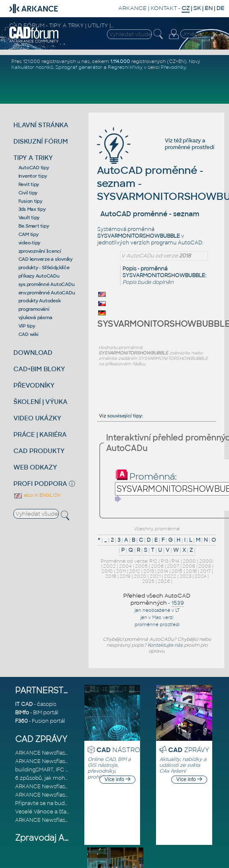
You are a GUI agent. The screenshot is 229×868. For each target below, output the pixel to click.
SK (197, 8)
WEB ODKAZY (35, 467)
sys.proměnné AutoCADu (47, 284)
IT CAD (24, 704)
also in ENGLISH (37, 495)
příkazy (192, 141)
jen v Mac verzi (157, 618)
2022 (170, 576)
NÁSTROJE (122, 750)
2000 (189, 561)
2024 (200, 576)
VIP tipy (27, 326)
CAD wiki (29, 334)
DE (220, 8)
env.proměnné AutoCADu (47, 293)
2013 (149, 571)
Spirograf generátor (79, 67)
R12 (153, 561)
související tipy (125, 416)
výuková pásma (35, 317)
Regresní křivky (125, 67)
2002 (109, 566)
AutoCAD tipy (34, 168)
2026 (164, 581)
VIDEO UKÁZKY (37, 418)
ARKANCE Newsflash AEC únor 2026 (62, 753)
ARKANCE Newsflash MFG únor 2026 (62, 761)
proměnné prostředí (190, 147)
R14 (176, 561)
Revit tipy (29, 184)
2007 (173, 566)
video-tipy (30, 243)
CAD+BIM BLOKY (39, 369)
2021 (155, 576)
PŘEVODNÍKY (34, 385)
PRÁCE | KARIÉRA (40, 434)
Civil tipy (28, 193)
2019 (125, 576)
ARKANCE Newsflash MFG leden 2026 (63, 795)
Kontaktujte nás (165, 645)
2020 (140, 576)
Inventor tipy (33, 176)
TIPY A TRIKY (33, 158)
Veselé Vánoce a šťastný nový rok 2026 (65, 812)
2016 (191, 571)
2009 (205, 566)
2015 (177, 571)
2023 (185, 576)
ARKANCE (133, 8)
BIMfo (22, 713)
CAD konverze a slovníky (46, 259)
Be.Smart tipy (34, 226)
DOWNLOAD (33, 353)
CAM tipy (29, 234)
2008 (189, 566)
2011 (121, 571)
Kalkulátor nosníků (32, 67)
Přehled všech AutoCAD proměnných (157, 599)
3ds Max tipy (32, 209)
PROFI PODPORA (40, 484)
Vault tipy (29, 218)
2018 (111, 576)
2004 (125, 566)
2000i (206, 561)
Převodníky (173, 67)
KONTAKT (164, 8)
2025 (148, 581)
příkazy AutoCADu (39, 276)
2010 (107, 571)
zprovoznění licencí (40, 251)
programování (34, 309)
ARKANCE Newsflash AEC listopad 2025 (65, 820)
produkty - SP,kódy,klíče (44, 267)
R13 (164, 561)
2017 (205, 571)
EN (209, 8)
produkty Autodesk (40, 301)
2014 (163, 571)
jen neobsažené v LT (157, 610)
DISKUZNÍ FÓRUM (41, 141)
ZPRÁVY (189, 750)
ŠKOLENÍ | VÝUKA (40, 402)
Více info (117, 779)
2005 (141, 566)
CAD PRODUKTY (39, 451)
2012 (135, 571)
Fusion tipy (30, 201)
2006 (157, 566)
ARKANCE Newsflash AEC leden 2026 (63, 787)
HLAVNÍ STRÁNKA (41, 125)
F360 (21, 721)
